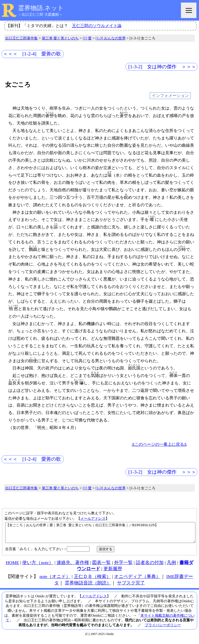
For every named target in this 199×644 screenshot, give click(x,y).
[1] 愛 (87, 38)
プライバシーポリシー (163, 629)
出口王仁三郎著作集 (21, 38)
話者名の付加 (150, 566)
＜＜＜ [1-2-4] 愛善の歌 (32, 54)
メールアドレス (93, 518)
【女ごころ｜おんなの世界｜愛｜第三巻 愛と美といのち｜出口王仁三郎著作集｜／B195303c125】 (100, 534)
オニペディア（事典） (137, 580)
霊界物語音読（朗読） (88, 587)
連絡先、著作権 (73, 566)
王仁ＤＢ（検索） (92, 580)
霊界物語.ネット (41, 8)
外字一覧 (123, 566)
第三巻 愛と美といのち (60, 38)
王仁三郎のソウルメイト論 (97, 26)
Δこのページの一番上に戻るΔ (159, 444)
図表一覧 (101, 566)
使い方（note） (38, 566)
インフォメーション (170, 96)
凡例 (171, 566)
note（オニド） (55, 580)
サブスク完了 (131, 587)
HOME (12, 566)
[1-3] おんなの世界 (110, 38)
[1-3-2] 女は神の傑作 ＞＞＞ (162, 67)
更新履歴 (113, 573)
